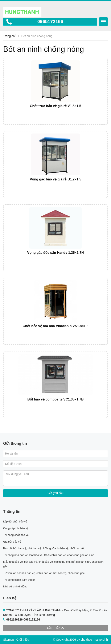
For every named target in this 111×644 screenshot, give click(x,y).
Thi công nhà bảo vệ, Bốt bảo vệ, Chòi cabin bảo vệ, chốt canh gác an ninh (49, 555)
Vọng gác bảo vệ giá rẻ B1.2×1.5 (56, 179)
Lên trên (56, 628)
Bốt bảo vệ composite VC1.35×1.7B (55, 399)
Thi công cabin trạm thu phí (20, 580)
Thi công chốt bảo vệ (16, 535)
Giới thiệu (23, 640)
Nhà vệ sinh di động (15, 586)
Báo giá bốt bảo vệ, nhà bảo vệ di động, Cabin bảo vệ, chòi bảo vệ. (44, 548)
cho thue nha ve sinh (94, 640)
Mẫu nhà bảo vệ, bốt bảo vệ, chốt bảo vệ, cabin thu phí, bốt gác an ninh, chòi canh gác (53, 564)
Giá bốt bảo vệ (12, 542)
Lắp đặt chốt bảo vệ (15, 522)
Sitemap (9, 640)
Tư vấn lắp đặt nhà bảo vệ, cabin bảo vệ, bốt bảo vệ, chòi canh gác (44, 573)
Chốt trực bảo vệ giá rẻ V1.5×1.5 (55, 106)
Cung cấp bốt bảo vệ (16, 528)
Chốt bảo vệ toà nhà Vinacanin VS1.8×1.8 (56, 326)
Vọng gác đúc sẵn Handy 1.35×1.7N (55, 253)
